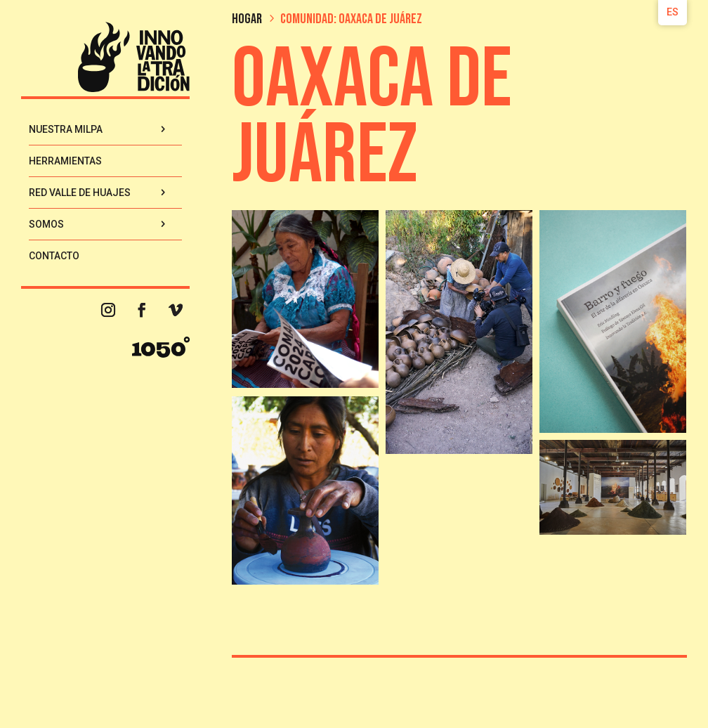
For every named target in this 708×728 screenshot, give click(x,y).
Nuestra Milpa (66, 129)
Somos (46, 224)
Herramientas (65, 161)
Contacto (54, 256)
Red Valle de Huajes (80, 193)
